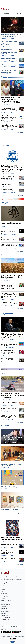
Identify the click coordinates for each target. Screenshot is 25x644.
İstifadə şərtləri (4, 614)
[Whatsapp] (2, 626)
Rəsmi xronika (4, 593)
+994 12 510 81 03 (4, 584)
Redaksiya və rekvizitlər (6, 601)
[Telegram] (14, 626)
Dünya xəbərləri (7, 314)
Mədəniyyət (6, 426)
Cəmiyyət (5, 203)
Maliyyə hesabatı (5, 608)
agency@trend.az (4, 585)
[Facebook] (5, 626)
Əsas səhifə (6, 14)
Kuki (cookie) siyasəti (5, 619)
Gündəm (4, 255)
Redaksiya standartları (6, 604)
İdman (3, 517)
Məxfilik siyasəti (4, 616)
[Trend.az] (5, 9)
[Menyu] (23, 9)
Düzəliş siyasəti (4, 606)
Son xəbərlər (4, 592)
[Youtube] (11, 626)
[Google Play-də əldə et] (17, 632)
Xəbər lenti (19, 14)
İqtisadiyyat (6, 146)
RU (15, 642)
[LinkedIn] (17, 626)
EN (10, 642)
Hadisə (4, 373)
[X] (8, 626)
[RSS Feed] (20, 626)
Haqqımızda (4, 599)
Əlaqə (2, 603)
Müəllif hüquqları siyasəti (6, 617)
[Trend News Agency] (5, 573)
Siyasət (4, 77)
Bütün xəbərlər (20, 132)
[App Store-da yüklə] (6, 632)
